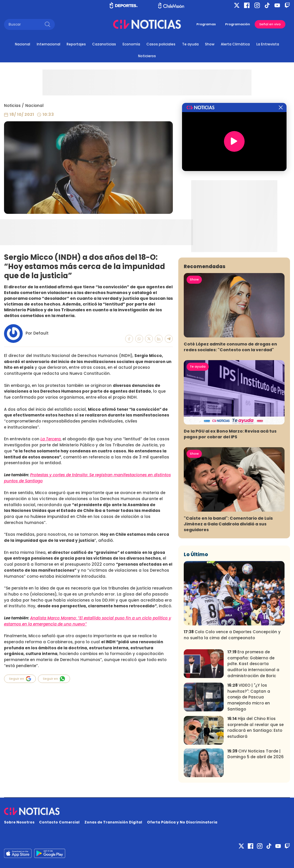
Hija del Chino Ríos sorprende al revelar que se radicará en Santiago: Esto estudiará (256, 728)
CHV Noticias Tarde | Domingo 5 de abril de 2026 (256, 754)
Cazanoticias (104, 44)
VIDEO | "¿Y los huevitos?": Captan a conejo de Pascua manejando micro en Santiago (249, 697)
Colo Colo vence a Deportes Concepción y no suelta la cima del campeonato (232, 635)
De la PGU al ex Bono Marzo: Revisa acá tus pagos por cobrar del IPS (230, 434)
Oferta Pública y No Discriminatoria (182, 822)
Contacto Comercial (59, 822)
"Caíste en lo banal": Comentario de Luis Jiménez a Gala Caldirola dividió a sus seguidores (228, 524)
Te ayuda (190, 44)
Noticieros (147, 56)
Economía (131, 44)
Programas (206, 24)
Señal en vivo (270, 24)
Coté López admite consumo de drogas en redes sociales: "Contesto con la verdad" (230, 347)
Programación (238, 24)
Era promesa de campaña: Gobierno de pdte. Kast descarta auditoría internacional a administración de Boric (253, 664)
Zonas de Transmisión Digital (113, 822)
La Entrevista (268, 44)
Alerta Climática (235, 44)
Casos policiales (161, 44)
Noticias (12, 106)
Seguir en (20, 679)
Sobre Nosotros (19, 822)
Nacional (23, 44)
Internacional (49, 44)
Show (210, 44)
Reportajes (76, 44)
